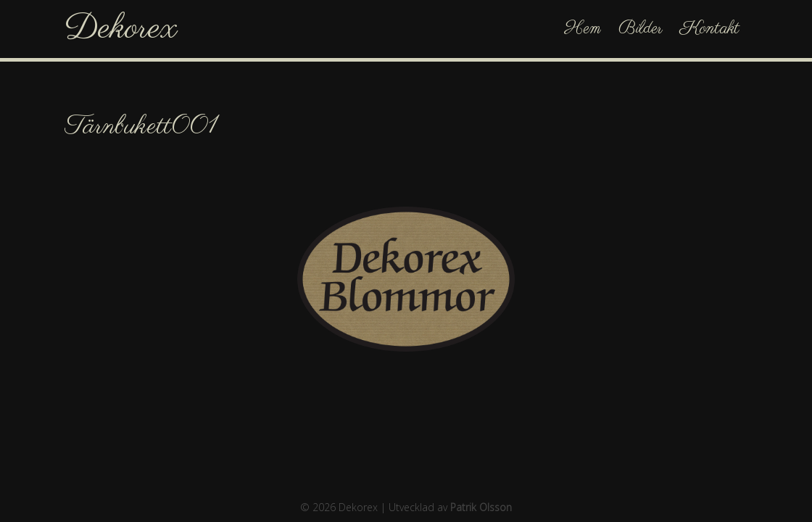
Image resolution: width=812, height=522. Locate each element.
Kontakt (710, 29)
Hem (583, 29)
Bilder (641, 29)
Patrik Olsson (481, 507)
